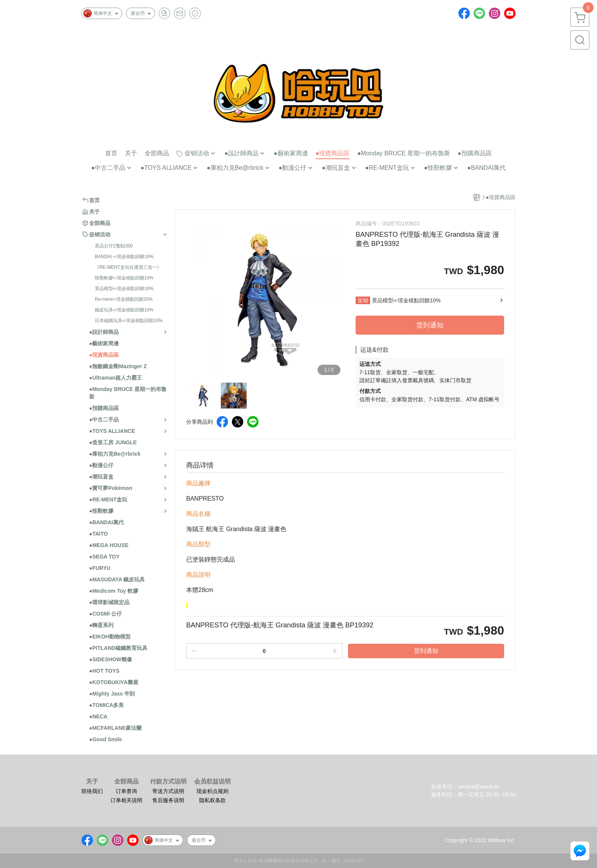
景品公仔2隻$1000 (114, 246)
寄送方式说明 (168, 791)
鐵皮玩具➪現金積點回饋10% (124, 310)
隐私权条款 (212, 800)
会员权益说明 (212, 782)
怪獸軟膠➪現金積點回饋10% (124, 278)
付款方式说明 (168, 782)
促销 (363, 300)
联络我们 (92, 791)
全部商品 (126, 782)
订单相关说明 (126, 800)
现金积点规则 (212, 791)
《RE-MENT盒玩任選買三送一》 (128, 267)
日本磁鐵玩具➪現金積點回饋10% (129, 321)
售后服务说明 (168, 800)
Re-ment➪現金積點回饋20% (124, 299)
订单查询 (126, 791)
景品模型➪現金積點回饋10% (124, 289)
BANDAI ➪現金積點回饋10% (124, 257)
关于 (92, 782)
